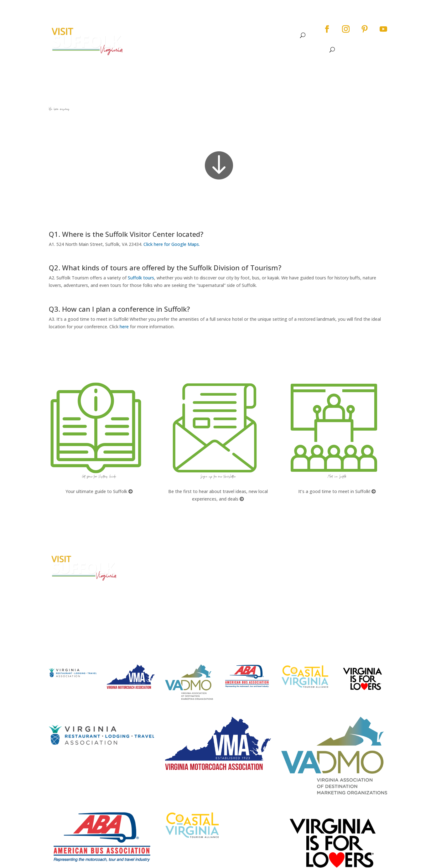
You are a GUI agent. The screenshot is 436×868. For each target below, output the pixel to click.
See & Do (191, 35)
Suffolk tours (141, 278)
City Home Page (334, 557)
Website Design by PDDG (343, 593)
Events (221, 35)
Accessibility (331, 569)
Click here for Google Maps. (172, 244)
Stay (262, 35)
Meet (285, 35)
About (162, 35)
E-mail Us (148, 599)
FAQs (233, 557)
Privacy (324, 581)
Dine (246, 35)
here (124, 327)
